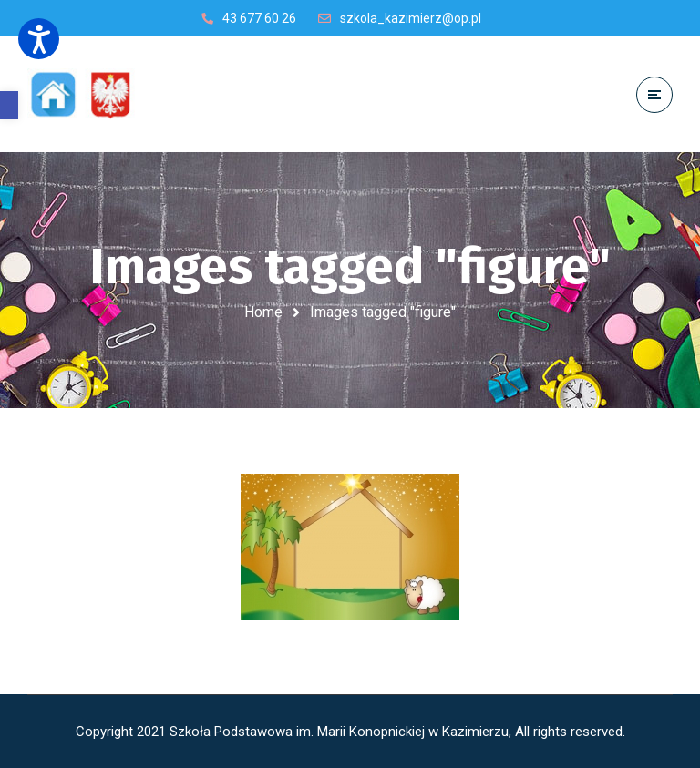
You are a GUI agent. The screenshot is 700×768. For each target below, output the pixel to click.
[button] (9, 105)
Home (263, 312)
